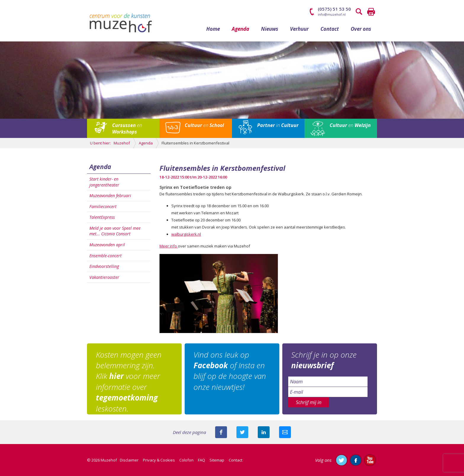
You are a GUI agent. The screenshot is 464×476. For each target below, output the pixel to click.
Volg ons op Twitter (341, 460)
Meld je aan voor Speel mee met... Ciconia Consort (115, 231)
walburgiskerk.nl (186, 234)
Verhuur (299, 29)
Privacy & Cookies (159, 460)
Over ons (361, 29)
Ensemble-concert (105, 256)
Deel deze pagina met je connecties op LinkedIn (264, 432)
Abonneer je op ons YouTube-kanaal (370, 460)
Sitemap (217, 460)
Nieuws (270, 29)
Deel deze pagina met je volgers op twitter (242, 432)
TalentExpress (102, 217)
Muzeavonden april (107, 245)
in (278, 125)
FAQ (202, 460)
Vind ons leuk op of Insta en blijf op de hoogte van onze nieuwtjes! (230, 371)
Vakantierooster (104, 277)
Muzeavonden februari (110, 196)
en (127, 128)
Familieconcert (103, 206)
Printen (371, 12)
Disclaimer (129, 460)
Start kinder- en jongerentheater (104, 182)
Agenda (240, 29)
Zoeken (359, 12)
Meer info (169, 246)
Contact (330, 29)
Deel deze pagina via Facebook (221, 432)
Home (213, 29)
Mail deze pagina (285, 432)
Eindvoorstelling (104, 266)
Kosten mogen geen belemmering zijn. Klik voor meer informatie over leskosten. (129, 382)
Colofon (186, 460)
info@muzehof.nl (332, 14)
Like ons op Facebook (356, 460)
